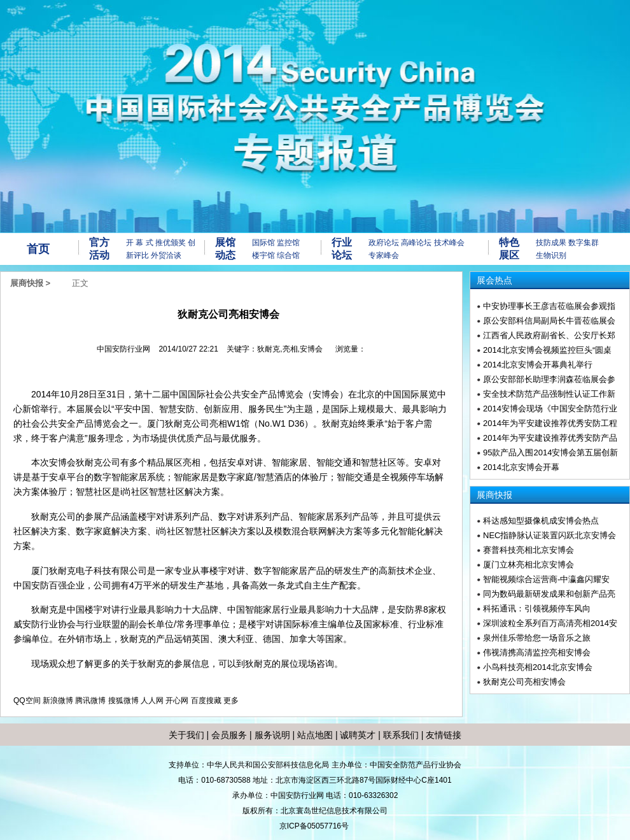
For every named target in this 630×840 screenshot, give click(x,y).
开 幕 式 (140, 243)
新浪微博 (58, 701)
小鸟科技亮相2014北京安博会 (538, 667)
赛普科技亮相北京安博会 (528, 550)
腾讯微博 (90, 701)
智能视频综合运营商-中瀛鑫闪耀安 (546, 579)
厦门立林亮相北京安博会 (528, 565)
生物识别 (551, 255)
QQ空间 (27, 701)
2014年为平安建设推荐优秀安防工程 (550, 423)
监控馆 (288, 243)
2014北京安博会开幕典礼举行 (538, 365)
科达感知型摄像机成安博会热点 (541, 521)
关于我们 (186, 735)
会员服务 (229, 735)
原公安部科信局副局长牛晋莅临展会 (549, 321)
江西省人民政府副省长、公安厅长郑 (549, 335)
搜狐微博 (123, 701)
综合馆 (288, 255)
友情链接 (444, 735)
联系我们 (401, 735)
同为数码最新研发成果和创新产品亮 (549, 594)
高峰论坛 (416, 243)
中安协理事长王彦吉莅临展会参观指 (549, 306)
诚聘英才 (358, 735)
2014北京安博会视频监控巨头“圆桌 (547, 350)
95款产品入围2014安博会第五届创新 (550, 452)
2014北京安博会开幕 (521, 467)
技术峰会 (449, 243)
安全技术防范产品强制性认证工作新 (549, 394)
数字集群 (584, 243)
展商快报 (27, 283)
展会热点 (494, 280)
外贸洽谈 (166, 255)
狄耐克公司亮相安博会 (524, 682)
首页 (38, 249)
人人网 (152, 701)
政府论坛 (384, 243)
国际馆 (263, 243)
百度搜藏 (206, 701)
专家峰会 (384, 255)
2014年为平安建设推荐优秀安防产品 (550, 438)
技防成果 (551, 243)
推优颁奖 (171, 243)
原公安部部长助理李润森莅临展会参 (549, 379)
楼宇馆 (263, 255)
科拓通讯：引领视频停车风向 (537, 609)
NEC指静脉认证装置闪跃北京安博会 (549, 535)
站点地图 (314, 735)
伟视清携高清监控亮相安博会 (537, 652)
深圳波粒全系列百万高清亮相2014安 (550, 623)
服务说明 (272, 735)
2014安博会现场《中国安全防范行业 (550, 409)
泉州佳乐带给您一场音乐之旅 (537, 638)
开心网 (177, 701)
